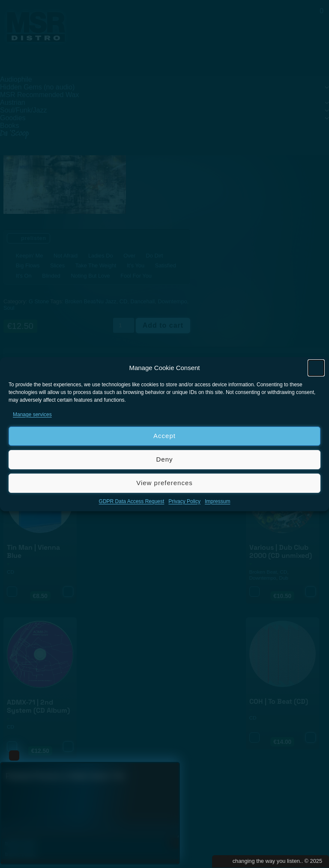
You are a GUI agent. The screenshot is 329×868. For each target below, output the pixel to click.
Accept (164, 436)
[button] (316, 368)
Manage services (32, 415)
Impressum (217, 501)
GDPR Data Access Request (132, 501)
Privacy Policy (184, 501)
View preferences (164, 483)
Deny (164, 459)
